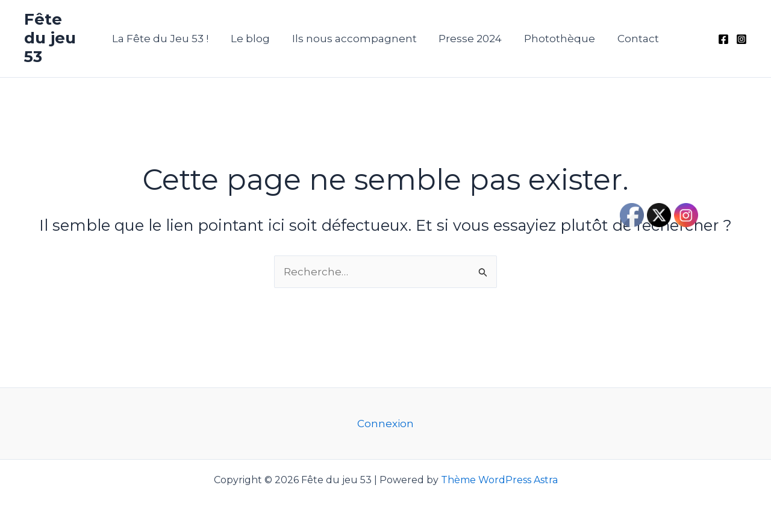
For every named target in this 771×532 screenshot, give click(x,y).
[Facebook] (723, 39)
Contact (634, 39)
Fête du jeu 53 (50, 38)
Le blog (253, 39)
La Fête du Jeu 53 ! (164, 39)
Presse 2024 (470, 39)
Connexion (385, 424)
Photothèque (557, 39)
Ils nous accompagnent (355, 39)
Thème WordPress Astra (499, 480)
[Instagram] (741, 39)
